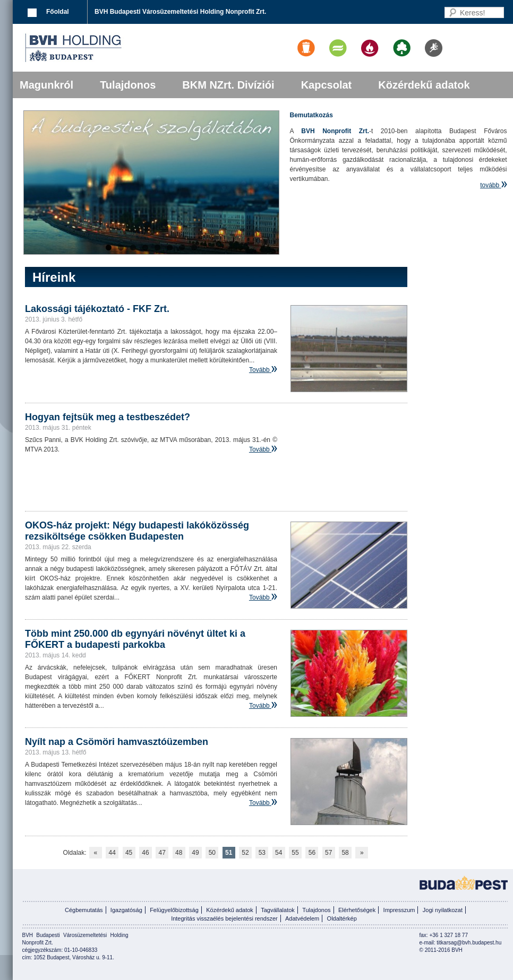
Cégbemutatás (84, 910)
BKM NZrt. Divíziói (228, 85)
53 (262, 853)
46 (145, 853)
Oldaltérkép (342, 918)
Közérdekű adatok (424, 85)
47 (162, 853)
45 (129, 853)
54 (279, 853)
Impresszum (399, 910)
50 (212, 853)
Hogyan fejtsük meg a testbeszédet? (108, 417)
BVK (109, 48)
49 (195, 853)
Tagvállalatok (278, 910)
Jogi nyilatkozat (443, 910)
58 (345, 853)
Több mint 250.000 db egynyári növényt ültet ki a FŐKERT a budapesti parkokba (135, 639)
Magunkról (46, 85)
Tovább (259, 370)
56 (312, 853)
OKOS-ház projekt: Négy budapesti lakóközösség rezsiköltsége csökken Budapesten (137, 531)
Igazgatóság (126, 910)
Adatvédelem (302, 918)
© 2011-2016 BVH (441, 950)
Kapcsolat (327, 85)
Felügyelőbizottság (174, 910)
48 (179, 853)
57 (328, 853)
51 (229, 853)
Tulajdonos (128, 85)
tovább (490, 185)
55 (295, 853)
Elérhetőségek (357, 910)
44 (112, 853)
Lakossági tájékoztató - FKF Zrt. (97, 309)
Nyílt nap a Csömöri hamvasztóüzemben (117, 742)
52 (245, 853)
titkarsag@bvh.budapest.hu (469, 943)
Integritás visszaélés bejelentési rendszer (224, 918)
